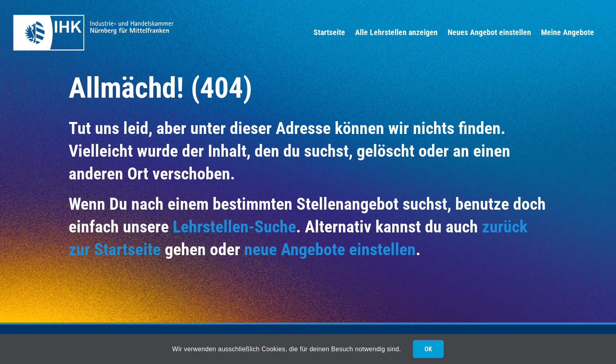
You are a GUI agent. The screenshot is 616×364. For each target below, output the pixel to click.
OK (428, 349)
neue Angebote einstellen (330, 249)
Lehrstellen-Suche (234, 227)
